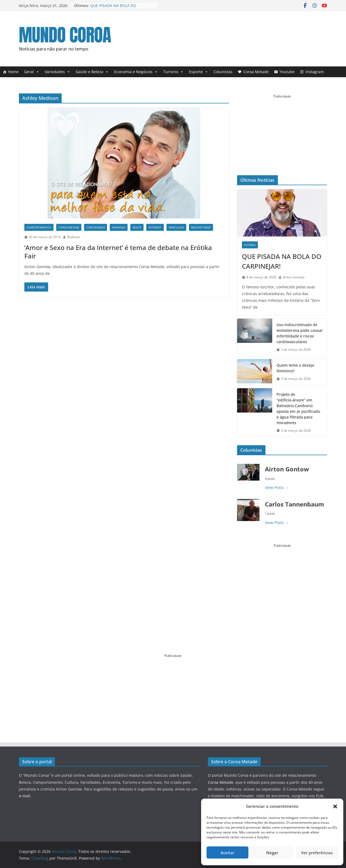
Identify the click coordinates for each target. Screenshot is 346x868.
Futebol (250, 245)
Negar (272, 853)
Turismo (173, 72)
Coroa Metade (256, 72)
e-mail (25, 796)
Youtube (287, 72)
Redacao (74, 237)
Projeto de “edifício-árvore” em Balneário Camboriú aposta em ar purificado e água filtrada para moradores (298, 408)
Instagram (315, 72)
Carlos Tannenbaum (295, 504)
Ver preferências (317, 853)
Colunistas (223, 72)
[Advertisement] (229, 38)
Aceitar (227, 853)
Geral (32, 72)
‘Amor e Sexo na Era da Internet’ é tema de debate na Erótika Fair (118, 252)
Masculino (176, 227)
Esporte (199, 72)
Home (13, 72)
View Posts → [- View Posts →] (277, 487)
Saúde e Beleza (92, 72)
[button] (335, 806)
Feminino (119, 227)
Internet (155, 227)
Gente (137, 227)
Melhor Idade (201, 227)
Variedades (57, 72)
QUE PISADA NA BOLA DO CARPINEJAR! (282, 261)
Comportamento (39, 227)
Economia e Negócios (136, 72)
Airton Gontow (294, 277)
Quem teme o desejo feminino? (295, 368)
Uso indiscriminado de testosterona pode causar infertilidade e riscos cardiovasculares (300, 333)
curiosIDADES (96, 227)
